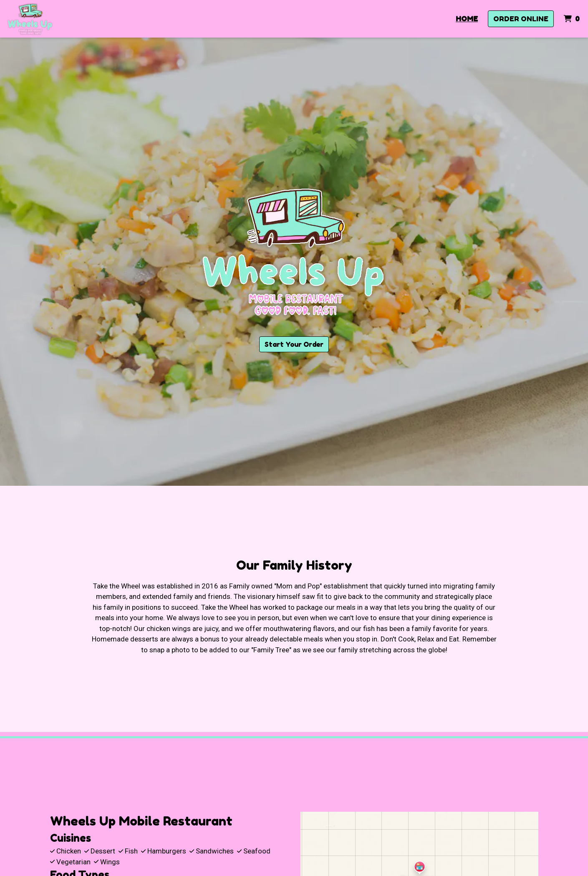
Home (467, 19)
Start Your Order (294, 344)
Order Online (521, 19)
